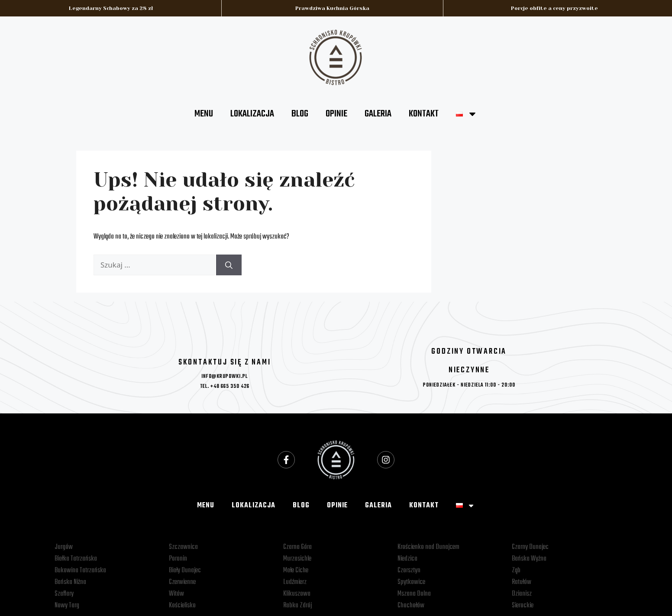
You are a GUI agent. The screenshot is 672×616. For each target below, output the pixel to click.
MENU (204, 114)
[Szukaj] (229, 265)
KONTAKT (424, 114)
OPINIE (336, 114)
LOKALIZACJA (252, 114)
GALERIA (378, 114)
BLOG (300, 114)
